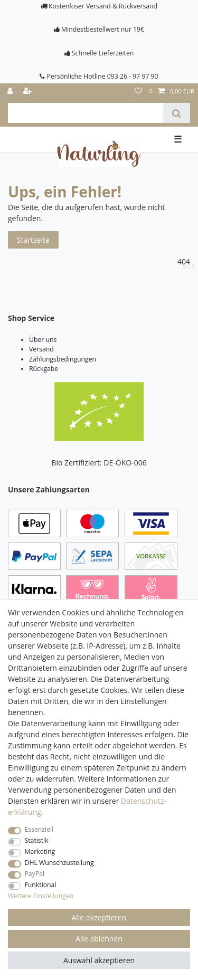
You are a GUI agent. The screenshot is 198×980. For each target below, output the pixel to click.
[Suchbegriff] (86, 113)
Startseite (33, 240)
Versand (41, 349)
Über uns (43, 340)
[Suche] (177, 113)
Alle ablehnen (99, 939)
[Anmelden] (11, 92)
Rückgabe (44, 369)
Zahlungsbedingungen (63, 359)
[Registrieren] (29, 92)
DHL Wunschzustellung (59, 863)
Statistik (37, 840)
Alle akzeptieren (99, 917)
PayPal (35, 874)
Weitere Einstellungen (41, 896)
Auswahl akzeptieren (99, 960)
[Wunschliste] (138, 92)
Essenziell (39, 829)
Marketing (40, 851)
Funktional (41, 885)
